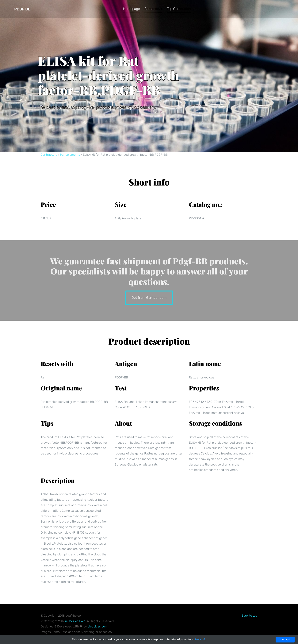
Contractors (49, 155)
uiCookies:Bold (75, 621)
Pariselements (70, 155)
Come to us (153, 9)
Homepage (131, 9)
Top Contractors (179, 9)
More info (201, 639)
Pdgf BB (22, 9)
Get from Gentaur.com (149, 297)
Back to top (249, 616)
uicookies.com (98, 626)
